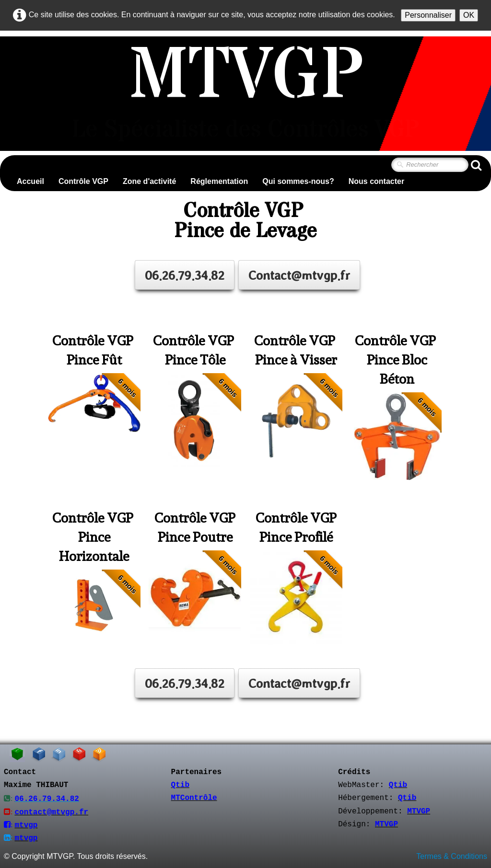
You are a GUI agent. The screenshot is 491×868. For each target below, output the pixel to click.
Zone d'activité (149, 181)
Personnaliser (428, 15)
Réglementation (219, 181)
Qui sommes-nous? (298, 181)
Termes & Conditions (452, 855)
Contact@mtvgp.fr (299, 275)
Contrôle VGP (83, 181)
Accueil (30, 181)
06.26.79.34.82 (185, 275)
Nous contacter (376, 181)
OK (469, 15)
